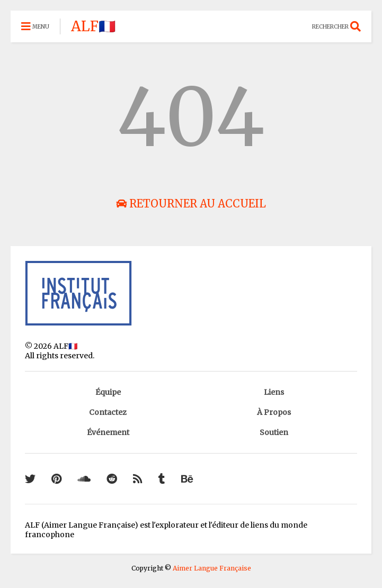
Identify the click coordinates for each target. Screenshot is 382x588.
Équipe (108, 392)
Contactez (108, 412)
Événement (108, 432)
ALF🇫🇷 (93, 26)
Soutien (274, 432)
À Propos (274, 412)
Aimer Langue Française (212, 568)
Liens (274, 392)
